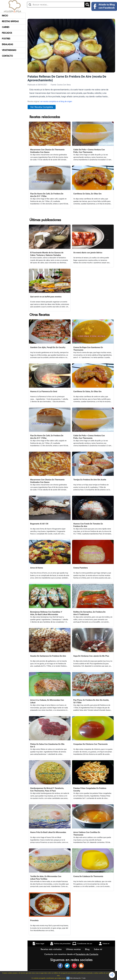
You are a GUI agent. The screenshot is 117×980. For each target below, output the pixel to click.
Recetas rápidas (10, 21)
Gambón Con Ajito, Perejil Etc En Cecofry (48, 347)
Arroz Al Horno (37, 568)
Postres (6, 39)
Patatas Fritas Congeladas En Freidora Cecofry (90, 789)
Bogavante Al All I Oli (39, 524)
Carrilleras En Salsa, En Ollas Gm (87, 194)
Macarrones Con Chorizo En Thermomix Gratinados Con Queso (47, 151)
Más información (75, 978)
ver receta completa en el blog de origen (56, 101)
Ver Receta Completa (42, 107)
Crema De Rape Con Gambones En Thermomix (88, 349)
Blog (88, 949)
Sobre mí (98, 949)
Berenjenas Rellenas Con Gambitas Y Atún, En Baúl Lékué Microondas (46, 613)
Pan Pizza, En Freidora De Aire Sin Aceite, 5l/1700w (91, 701)
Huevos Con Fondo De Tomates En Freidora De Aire (88, 525)
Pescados (7, 33)
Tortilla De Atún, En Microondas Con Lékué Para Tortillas (46, 878)
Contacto (7, 56)
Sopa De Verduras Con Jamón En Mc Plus (91, 656)
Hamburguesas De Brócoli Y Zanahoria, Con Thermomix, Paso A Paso (47, 789)
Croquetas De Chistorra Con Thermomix (91, 744)
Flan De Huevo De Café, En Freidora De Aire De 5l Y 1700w (47, 195)
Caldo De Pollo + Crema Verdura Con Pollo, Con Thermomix (89, 151)
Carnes (6, 27)
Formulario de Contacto (87, 954)
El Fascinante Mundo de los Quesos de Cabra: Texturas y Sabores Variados (47, 254)
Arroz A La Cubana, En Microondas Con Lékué (47, 701)
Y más (84, 978)
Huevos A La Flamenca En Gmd (44, 391)
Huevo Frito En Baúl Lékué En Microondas (48, 832)
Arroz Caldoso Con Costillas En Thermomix (87, 834)
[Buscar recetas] (56, 5)
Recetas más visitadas (51, 949)
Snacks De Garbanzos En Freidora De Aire (48, 656)
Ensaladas (7, 44)
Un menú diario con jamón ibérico (88, 253)
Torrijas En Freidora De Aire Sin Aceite (90, 480)
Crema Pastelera (81, 568)
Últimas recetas (74, 949)
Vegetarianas (9, 50)
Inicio (5, 16)
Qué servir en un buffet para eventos (46, 297)
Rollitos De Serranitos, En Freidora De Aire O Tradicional (89, 613)
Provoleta (34, 920)
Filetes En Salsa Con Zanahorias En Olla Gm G (47, 745)
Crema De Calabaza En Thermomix (88, 876)
